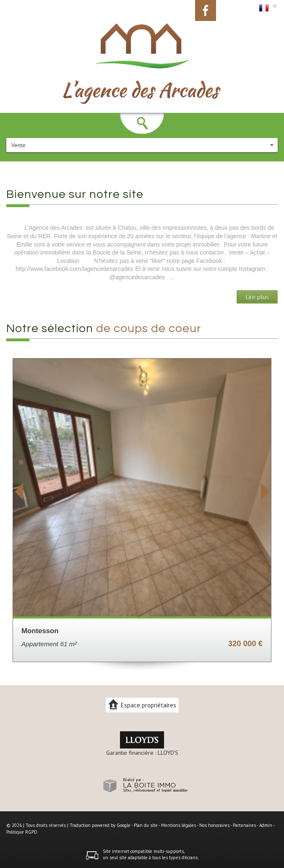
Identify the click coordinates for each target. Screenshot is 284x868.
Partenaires (244, 825)
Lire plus (257, 297)
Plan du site (146, 825)
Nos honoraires (214, 825)
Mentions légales (178, 825)
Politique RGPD (22, 832)
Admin (266, 825)
